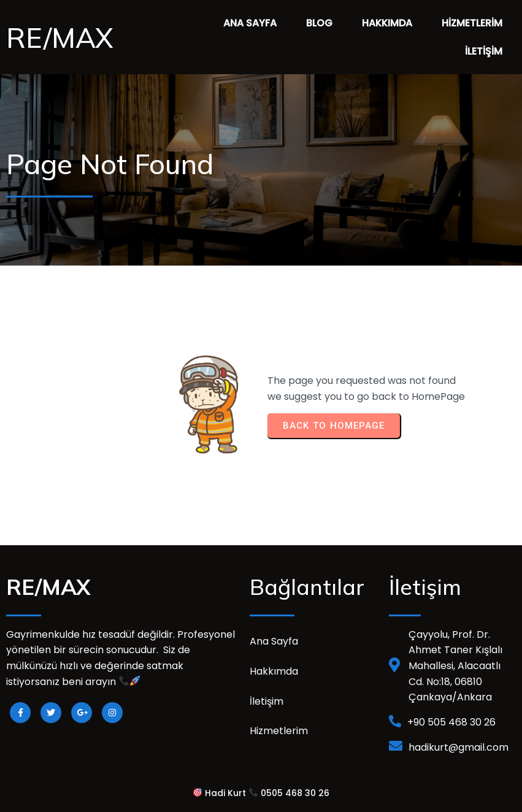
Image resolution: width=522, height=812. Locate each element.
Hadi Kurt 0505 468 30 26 (261, 793)
